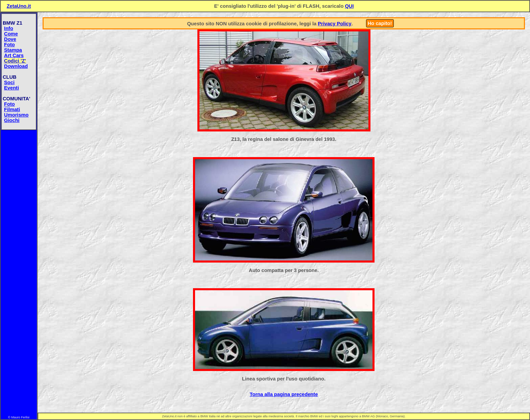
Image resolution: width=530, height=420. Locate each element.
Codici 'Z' (15, 61)
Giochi (12, 120)
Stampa (13, 50)
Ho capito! (380, 23)
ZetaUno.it (19, 6)
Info (9, 28)
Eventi (11, 88)
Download (16, 66)
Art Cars (14, 55)
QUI (349, 6)
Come (11, 34)
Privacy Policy (334, 24)
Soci (9, 82)
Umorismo (16, 115)
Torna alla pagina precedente (284, 394)
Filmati (12, 109)
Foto (9, 45)
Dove (10, 39)
